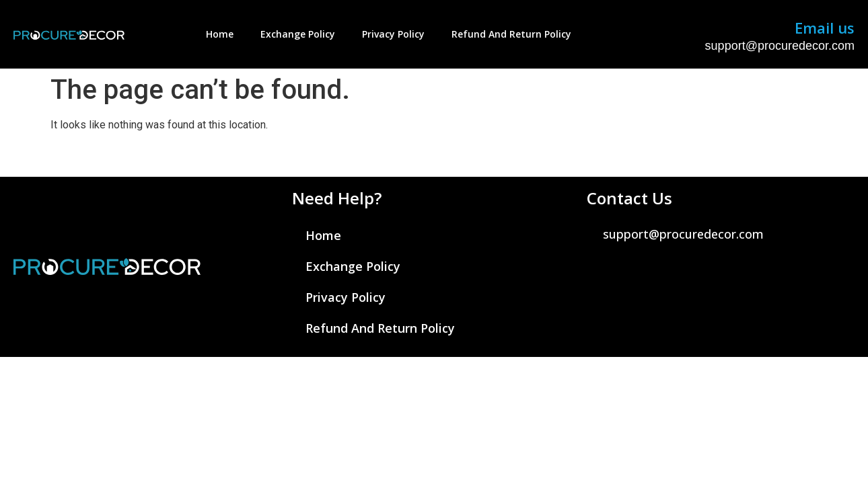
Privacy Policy (393, 34)
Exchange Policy (298, 34)
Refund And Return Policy (511, 34)
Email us (825, 28)
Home (220, 34)
